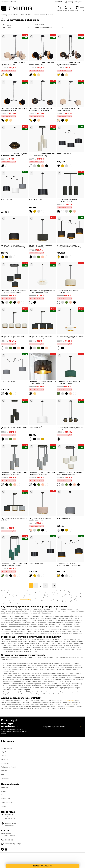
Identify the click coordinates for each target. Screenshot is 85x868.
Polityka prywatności (8, 767)
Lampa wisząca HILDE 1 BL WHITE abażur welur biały (68, 291)
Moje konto (5, 787)
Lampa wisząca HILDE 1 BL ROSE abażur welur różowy (40, 519)
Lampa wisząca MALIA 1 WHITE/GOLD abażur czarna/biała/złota (42, 291)
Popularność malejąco (44, 28)
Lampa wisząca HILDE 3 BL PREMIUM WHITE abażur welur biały (69, 474)
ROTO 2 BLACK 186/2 (36, 564)
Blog (3, 774)
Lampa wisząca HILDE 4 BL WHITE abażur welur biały (13, 337)
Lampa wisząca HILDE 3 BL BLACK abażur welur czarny (41, 337)
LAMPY (16, 15)
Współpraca (6, 752)
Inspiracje (5, 760)
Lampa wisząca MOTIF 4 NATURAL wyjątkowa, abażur (13, 64)
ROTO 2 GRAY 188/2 (8, 382)
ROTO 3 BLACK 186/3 (64, 154)
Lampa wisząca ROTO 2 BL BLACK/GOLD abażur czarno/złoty (69, 565)
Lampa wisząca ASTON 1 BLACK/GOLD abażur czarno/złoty (42, 383)
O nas (3, 744)
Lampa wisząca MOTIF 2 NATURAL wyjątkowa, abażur (69, 109)
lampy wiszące (25, 599)
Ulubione (4, 791)
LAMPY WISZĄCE (25, 15)
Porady (4, 756)
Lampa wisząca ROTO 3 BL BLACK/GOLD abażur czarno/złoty (69, 246)
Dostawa (4, 806)
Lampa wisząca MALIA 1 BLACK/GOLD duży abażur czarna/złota (14, 155)
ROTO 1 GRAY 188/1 (63, 518)
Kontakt (4, 771)
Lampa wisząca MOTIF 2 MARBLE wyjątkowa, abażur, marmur (40, 109)
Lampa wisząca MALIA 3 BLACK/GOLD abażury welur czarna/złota (70, 428)
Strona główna (6, 15)
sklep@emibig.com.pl (76, 2)
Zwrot (3, 795)
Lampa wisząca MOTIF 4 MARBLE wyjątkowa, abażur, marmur (68, 64)
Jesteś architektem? (8, 2)
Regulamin (5, 763)
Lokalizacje (5, 778)
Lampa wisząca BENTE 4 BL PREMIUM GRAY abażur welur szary (42, 474)
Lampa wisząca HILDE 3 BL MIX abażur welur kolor (14, 519)
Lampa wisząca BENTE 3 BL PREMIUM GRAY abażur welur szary (14, 474)
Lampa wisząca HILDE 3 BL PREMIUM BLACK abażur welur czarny (14, 291)
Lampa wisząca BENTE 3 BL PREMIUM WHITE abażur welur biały (42, 155)
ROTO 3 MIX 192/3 (7, 200)
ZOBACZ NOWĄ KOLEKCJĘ (43, 866)
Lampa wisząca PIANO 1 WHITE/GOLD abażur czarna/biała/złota (70, 337)
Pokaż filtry (7, 28)
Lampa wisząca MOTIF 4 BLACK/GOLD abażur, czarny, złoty (42, 64)
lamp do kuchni (68, 701)
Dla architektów (7, 748)
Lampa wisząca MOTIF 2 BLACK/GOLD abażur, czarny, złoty (14, 109)
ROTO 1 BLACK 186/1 (36, 200)
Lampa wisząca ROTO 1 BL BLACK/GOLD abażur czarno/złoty (13, 246)
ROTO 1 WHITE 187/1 (36, 427)
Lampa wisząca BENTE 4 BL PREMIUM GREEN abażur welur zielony (14, 565)
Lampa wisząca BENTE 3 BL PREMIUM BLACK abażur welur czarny (14, 428)
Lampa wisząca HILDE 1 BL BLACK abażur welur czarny (40, 246)
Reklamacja (5, 799)
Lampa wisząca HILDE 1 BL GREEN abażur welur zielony (68, 383)
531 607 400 (58, 2)
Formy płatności (7, 802)
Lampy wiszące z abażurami (43, 15)
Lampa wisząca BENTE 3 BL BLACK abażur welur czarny (69, 200)
